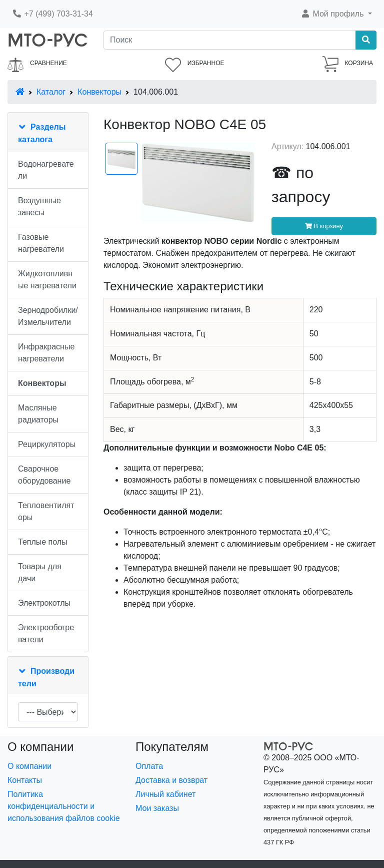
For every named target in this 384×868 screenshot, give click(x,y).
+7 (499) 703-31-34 (52, 14)
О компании (29, 766)
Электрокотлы (44, 603)
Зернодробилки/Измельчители (48, 316)
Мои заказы (157, 808)
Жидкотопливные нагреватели (47, 280)
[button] (336, 14)
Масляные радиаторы (38, 414)
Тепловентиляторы (46, 511)
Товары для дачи (40, 572)
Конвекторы (99, 92)
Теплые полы (43, 542)
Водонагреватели (46, 170)
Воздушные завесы (39, 206)
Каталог (51, 92)
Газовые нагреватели (41, 243)
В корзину (324, 226)
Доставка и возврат (171, 780)
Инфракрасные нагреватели (46, 353)
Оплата (149, 766)
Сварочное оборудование (44, 475)
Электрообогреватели (46, 633)
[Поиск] (230, 40)
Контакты (25, 780)
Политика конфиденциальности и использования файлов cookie (64, 806)
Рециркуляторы (47, 444)
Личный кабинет (165, 794)
